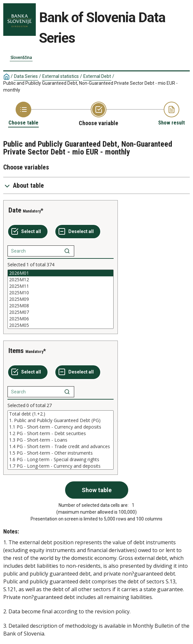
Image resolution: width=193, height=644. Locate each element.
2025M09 (61, 299)
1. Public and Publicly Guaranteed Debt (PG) (61, 420)
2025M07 (61, 312)
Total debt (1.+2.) (61, 414)
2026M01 (61, 273)
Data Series (26, 76)
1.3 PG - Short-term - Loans (61, 440)
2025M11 (61, 286)
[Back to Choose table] (23, 114)
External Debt (97, 76)
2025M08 (61, 306)
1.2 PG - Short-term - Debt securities (61, 433)
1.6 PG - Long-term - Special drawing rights (61, 460)
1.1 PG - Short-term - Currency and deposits (61, 427)
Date (15, 210)
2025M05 (61, 325)
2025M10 (61, 293)
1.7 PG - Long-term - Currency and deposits (61, 466)
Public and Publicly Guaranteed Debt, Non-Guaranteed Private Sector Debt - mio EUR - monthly (90, 87)
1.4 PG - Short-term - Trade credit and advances (61, 446)
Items (16, 351)
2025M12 (61, 280)
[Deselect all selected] (78, 232)
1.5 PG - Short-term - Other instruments (61, 453)
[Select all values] (28, 232)
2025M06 (61, 319)
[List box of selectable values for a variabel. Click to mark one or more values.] (61, 299)
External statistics (61, 76)
